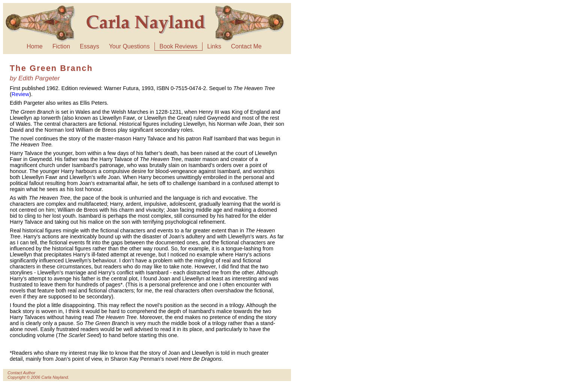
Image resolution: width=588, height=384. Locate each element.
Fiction (61, 46)
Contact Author (21, 373)
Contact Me (246, 46)
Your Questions (129, 46)
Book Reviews (178, 46)
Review (20, 94)
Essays (90, 46)
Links (214, 46)
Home (35, 46)
